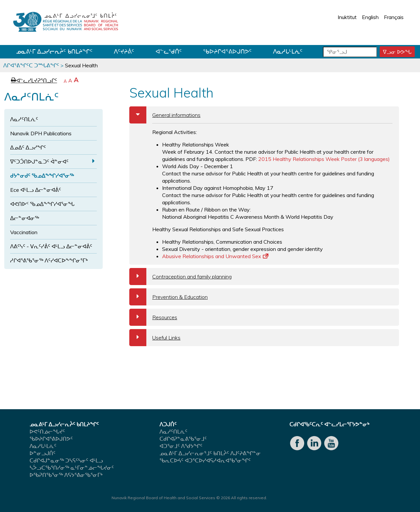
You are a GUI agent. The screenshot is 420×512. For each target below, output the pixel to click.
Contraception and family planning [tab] (180, 277)
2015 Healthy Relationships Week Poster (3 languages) (324, 159)
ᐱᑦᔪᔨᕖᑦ (124, 51)
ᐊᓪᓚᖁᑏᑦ (169, 51)
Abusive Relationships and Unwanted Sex (215, 256)
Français (394, 17)
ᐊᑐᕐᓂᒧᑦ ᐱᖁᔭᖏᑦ (181, 446)
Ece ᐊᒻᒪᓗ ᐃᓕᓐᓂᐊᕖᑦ (36, 190)
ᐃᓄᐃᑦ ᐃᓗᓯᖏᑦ (28, 147)
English (370, 17)
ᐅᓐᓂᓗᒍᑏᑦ (42, 453)
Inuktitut (347, 17)
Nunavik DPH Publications (41, 133)
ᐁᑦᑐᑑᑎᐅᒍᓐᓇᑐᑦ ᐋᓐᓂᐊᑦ (39, 162)
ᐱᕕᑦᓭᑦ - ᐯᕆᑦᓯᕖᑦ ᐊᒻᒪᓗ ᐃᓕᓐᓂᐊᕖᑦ (51, 246)
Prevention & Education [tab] (168, 297)
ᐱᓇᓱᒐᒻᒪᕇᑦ (288, 51)
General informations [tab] (165, 115)
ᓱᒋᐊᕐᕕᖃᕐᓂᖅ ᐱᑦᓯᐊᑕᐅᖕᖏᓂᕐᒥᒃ (49, 260)
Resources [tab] (153, 317)
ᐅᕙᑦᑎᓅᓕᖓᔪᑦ (47, 432)
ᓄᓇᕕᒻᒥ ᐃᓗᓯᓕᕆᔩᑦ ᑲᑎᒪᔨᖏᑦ (54, 51)
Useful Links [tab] (155, 338)
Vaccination (24, 232)
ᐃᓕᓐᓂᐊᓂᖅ (25, 218)
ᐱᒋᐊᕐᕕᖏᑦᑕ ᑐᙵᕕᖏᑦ (31, 65)
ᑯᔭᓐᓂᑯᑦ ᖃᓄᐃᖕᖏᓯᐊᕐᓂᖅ (42, 176)
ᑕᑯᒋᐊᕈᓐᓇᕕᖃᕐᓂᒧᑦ (183, 439)
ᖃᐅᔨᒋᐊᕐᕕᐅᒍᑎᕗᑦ (227, 51)
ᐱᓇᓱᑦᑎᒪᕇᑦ (24, 119)
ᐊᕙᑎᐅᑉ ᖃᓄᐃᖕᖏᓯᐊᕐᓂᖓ (42, 204)
